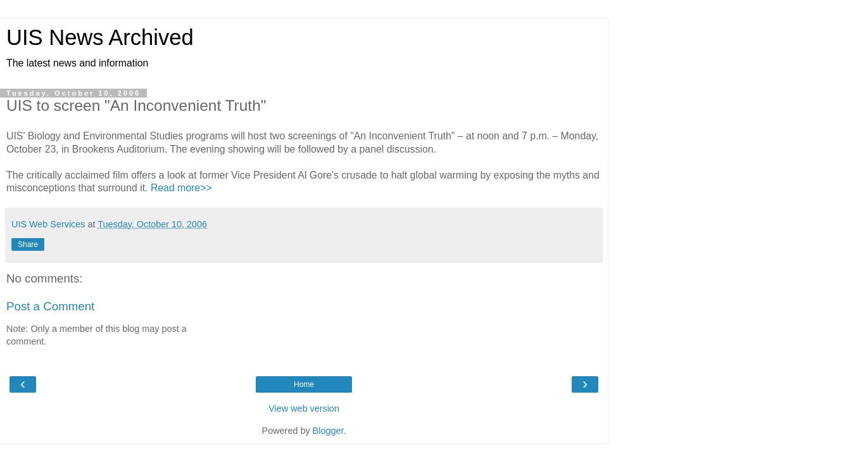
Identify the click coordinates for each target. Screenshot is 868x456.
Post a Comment (50, 306)
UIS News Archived (100, 37)
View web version (304, 408)
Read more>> (181, 188)
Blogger (328, 431)
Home (304, 384)
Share (28, 244)
